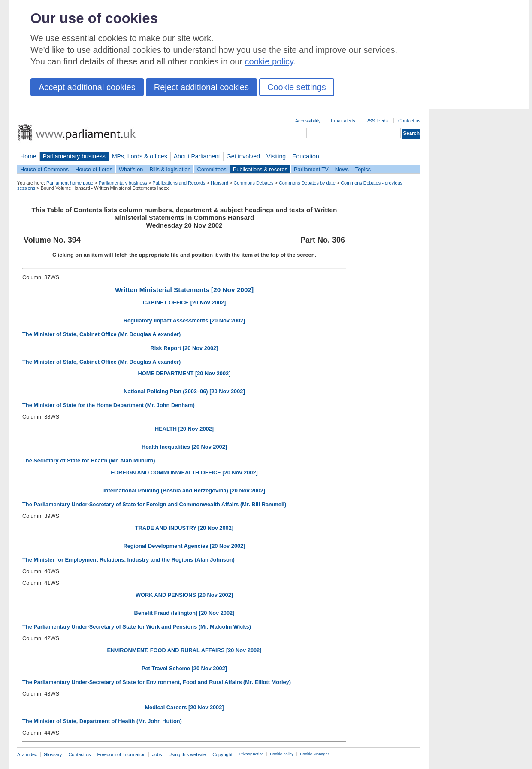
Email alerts (343, 121)
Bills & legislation (170, 169)
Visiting (276, 156)
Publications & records (260, 169)
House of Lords (94, 169)
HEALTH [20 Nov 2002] (184, 429)
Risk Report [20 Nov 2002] (184, 348)
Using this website (187, 754)
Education (306, 156)
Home (28, 156)
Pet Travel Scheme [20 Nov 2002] (184, 668)
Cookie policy (282, 754)
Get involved (243, 156)
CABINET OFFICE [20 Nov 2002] (184, 302)
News (342, 169)
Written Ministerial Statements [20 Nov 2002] (184, 290)
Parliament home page (70, 183)
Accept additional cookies (87, 87)
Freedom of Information (121, 754)
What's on (131, 169)
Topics (363, 169)
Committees (212, 169)
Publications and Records (179, 183)
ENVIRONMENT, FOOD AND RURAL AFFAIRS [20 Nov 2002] (184, 650)
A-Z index (27, 754)
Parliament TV (311, 169)
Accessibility (308, 121)
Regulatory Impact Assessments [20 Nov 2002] (184, 321)
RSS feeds (377, 121)
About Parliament (197, 156)
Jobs (157, 754)
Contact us (409, 121)
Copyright (222, 754)
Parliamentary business (74, 156)
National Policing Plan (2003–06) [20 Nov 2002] (184, 391)
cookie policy (269, 61)
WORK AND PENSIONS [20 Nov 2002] (184, 595)
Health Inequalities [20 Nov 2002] (184, 447)
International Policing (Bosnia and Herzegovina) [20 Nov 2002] (184, 491)
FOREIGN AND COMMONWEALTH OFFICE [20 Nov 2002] (184, 473)
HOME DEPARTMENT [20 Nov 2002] (184, 373)
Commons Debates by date (307, 183)
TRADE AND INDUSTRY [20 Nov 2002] (184, 528)
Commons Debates (253, 183)
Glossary (53, 754)
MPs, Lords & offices (140, 156)
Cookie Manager (314, 754)
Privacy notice (251, 754)
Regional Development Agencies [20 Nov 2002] (184, 546)
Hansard (219, 183)
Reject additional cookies (201, 87)
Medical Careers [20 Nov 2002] (184, 707)
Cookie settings (297, 87)
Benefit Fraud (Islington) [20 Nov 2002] (184, 613)
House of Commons (44, 169)
